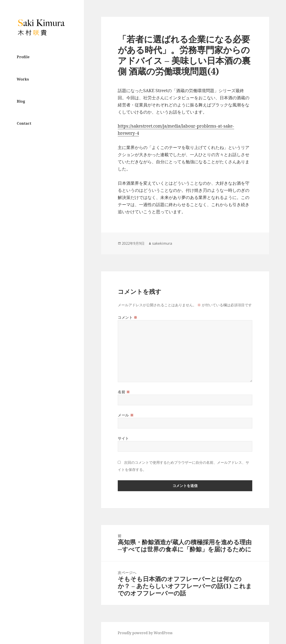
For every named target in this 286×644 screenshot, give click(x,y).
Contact (24, 123)
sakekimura (162, 243)
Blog (21, 101)
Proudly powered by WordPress (145, 633)
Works (23, 79)
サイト (123, 438)
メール (126, 415)
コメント (128, 317)
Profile (23, 57)
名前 (124, 392)
